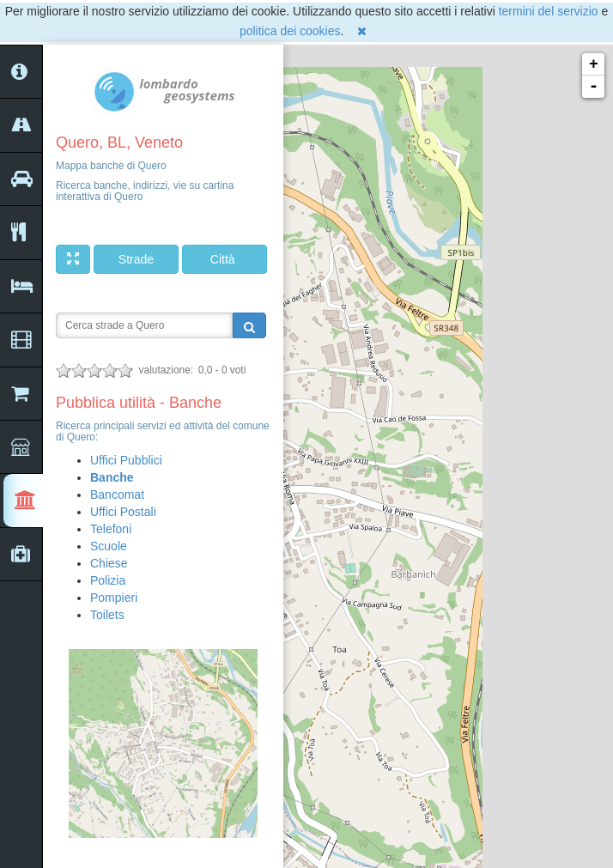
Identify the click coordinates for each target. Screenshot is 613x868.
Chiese (109, 563)
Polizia (108, 580)
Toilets (107, 615)
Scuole (109, 546)
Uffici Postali (123, 512)
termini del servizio (549, 11)
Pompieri (114, 598)
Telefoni (111, 529)
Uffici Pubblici (126, 460)
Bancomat (117, 495)
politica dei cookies (290, 31)
